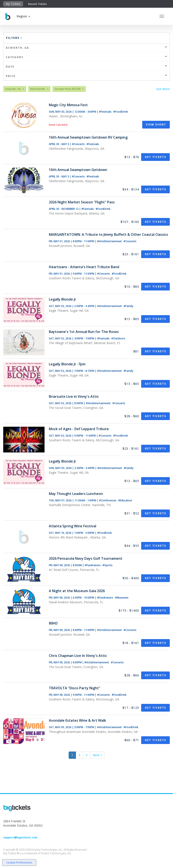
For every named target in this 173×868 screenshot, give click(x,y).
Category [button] (86, 57)
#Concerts (79, 144)
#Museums (122, 598)
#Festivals (106, 112)
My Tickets (13, 4)
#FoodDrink (121, 112)
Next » (97, 755)
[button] (23, 16)
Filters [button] (14, 38)
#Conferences (108, 500)
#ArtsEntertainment (110, 241)
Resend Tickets (37, 4)
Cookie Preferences (19, 862)
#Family (128, 306)
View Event (156, 125)
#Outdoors (118, 338)
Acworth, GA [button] (86, 48)
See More (163, 89)
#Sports (107, 565)
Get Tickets (155, 157)
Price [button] (86, 76)
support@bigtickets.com (20, 837)
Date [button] (86, 67)
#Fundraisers (93, 565)
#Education (125, 500)
